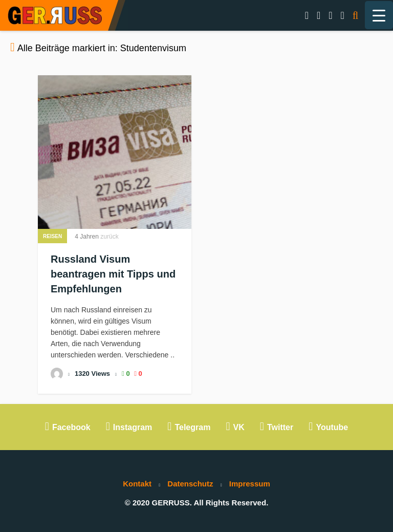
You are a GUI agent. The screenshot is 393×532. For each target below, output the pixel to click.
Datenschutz (190, 484)
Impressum (250, 484)
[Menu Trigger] (379, 15)
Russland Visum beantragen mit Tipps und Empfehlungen (113, 274)
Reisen (52, 236)
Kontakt (137, 484)
